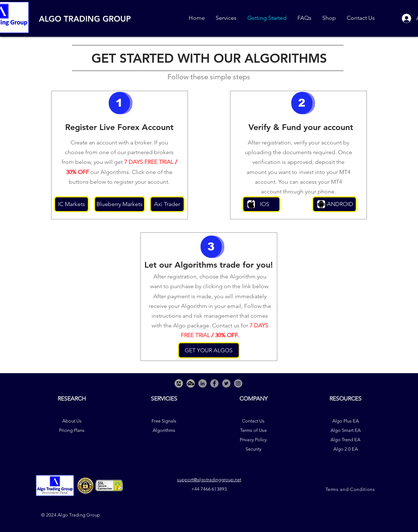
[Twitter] (226, 383)
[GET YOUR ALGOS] (209, 350)
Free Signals (164, 421)
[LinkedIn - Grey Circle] (203, 383)
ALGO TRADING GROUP (85, 19)
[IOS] (261, 204)
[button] (119, 103)
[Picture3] (179, 383)
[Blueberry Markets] (120, 204)
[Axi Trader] (167, 204)
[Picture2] (191, 383)
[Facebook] (214, 383)
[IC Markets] (71, 204)
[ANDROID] (334, 204)
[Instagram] (238, 383)
